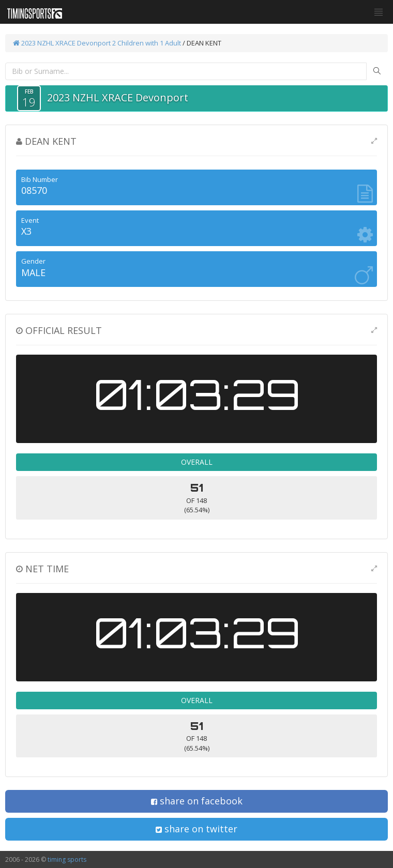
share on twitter (196, 829)
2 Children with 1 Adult (147, 43)
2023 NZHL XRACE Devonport (62, 43)
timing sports (67, 859)
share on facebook (197, 801)
